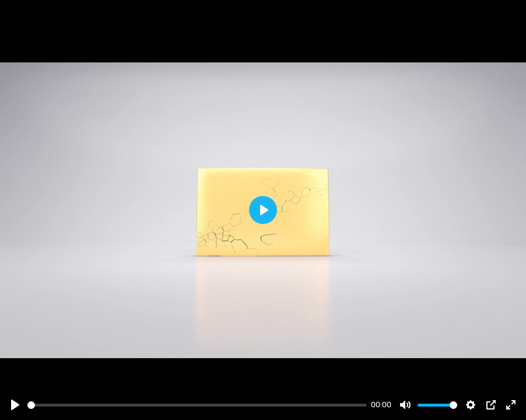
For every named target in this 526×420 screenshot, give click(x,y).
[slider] (197, 405)
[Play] (15, 405)
